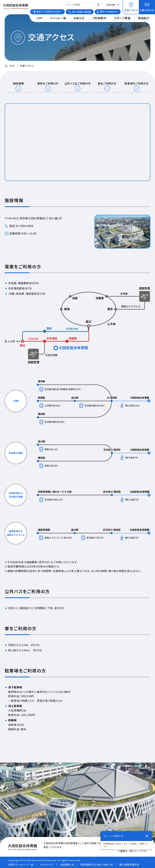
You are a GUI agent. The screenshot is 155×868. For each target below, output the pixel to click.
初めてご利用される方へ (49, 12)
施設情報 (18, 83)
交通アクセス (131, 10)
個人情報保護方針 (129, 865)
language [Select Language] (111, 5)
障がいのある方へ (110, 12)
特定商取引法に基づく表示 (95, 865)
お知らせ (79, 18)
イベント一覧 (58, 18)
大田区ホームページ (19, 865)
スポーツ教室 (122, 18)
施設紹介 (144, 18)
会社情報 (65, 865)
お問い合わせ (147, 10)
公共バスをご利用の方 (78, 83)
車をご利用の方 (107, 83)
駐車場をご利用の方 (137, 83)
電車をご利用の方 (48, 83)
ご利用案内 (99, 18)
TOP (39, 18)
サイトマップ (47, 865)
